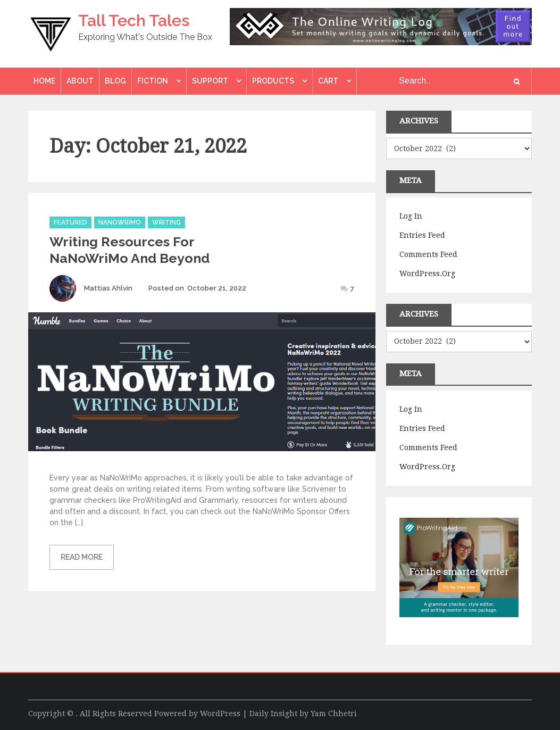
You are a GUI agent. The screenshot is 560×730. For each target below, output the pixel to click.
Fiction (153, 81)
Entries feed (422, 235)
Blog (115, 81)
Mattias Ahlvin (108, 288)
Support (210, 81)
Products (273, 81)
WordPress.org (427, 273)
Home (44, 81)
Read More (82, 557)
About (80, 81)
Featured (70, 222)
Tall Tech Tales (134, 20)
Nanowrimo (120, 222)
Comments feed (428, 254)
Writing (166, 222)
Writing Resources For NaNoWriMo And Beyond (129, 250)
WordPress (220, 714)
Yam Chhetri (334, 714)
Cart (328, 81)
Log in (411, 216)
